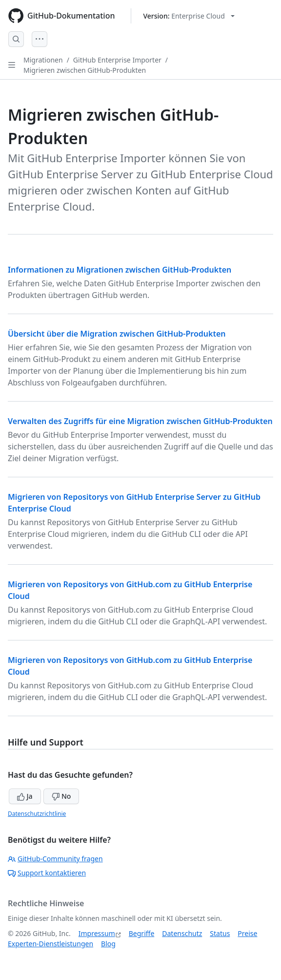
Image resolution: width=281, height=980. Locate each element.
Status (220, 933)
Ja (25, 796)
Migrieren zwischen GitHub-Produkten (85, 70)
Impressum (97, 933)
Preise (247, 933)
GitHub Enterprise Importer (117, 60)
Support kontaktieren (47, 873)
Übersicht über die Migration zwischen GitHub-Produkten (117, 334)
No (61, 796)
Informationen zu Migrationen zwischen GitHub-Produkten (120, 270)
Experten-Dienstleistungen (50, 944)
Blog (108, 944)
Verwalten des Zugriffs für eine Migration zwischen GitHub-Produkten (140, 421)
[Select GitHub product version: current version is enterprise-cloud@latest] (189, 16)
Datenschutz (182, 933)
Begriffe (142, 933)
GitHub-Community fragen (55, 859)
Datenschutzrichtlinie (37, 814)
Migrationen (43, 60)
